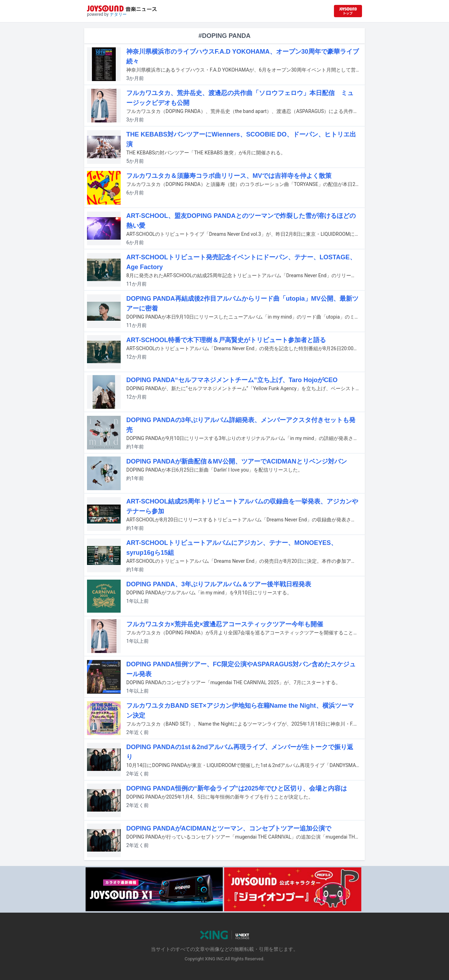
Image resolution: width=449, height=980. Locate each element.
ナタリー (118, 14)
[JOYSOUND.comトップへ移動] (348, 11)
